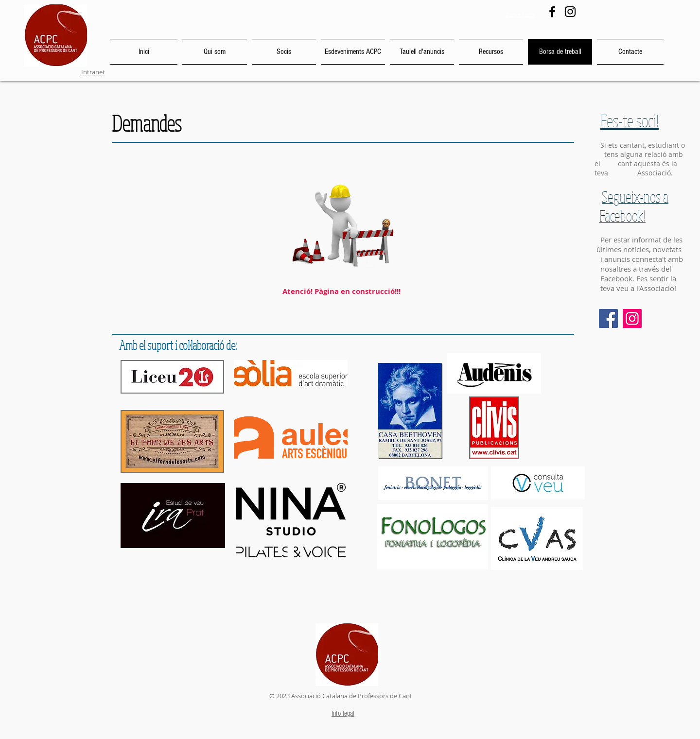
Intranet (93, 72)
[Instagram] (570, 12)
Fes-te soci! (630, 120)
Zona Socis (520, 15)
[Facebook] (552, 12)
